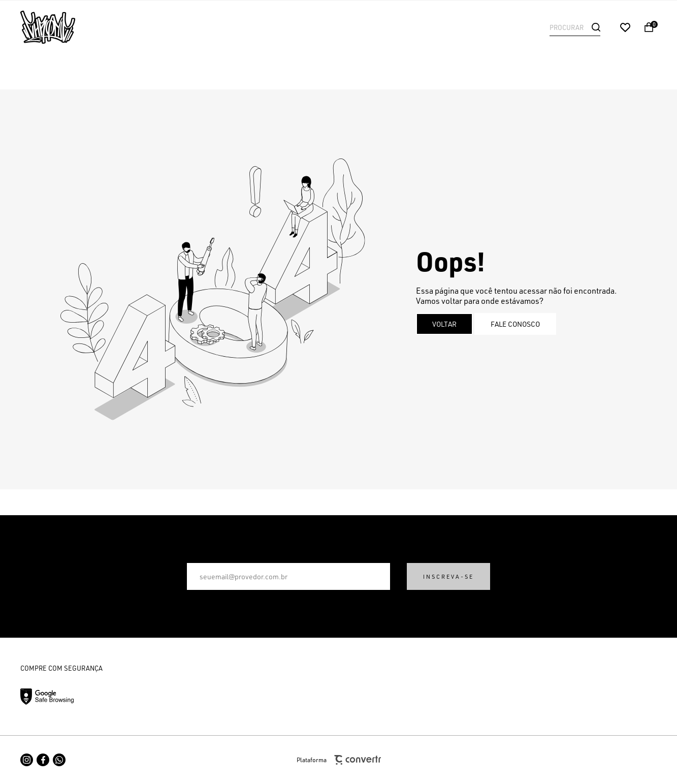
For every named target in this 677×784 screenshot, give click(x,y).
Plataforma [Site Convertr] (339, 760)
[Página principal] (86, 27)
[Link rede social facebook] (43, 760)
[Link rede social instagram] (27, 760)
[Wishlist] (625, 27)
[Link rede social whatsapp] (59, 760)
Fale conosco (515, 324)
